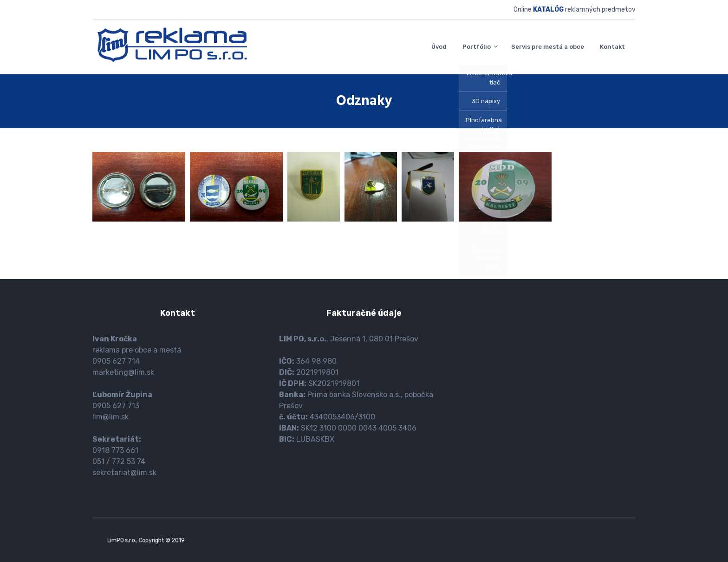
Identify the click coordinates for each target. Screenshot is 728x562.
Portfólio (477, 47)
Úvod (439, 47)
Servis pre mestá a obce (548, 47)
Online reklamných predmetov (575, 10)
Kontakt (612, 47)
